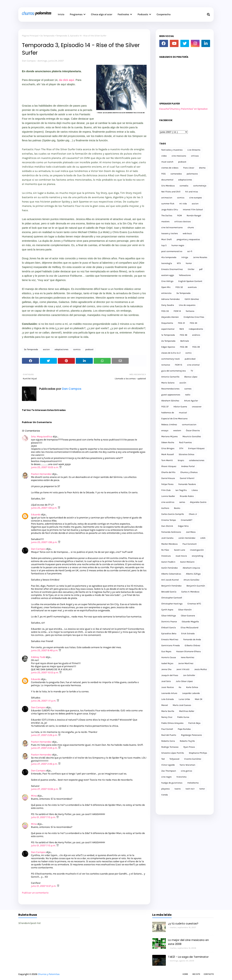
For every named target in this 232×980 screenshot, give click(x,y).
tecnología (167, 263)
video (164, 156)
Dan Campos (29, 61)
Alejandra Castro (198, 502)
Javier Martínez (186, 663)
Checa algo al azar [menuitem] (102, 14)
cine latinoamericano (172, 227)
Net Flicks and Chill (171, 192)
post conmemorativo (172, 251)
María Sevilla (168, 711)
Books (177, 508)
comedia (184, 186)
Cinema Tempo (169, 520)
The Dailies (167, 216)
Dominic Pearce (169, 622)
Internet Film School (193, 210)
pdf (201, 269)
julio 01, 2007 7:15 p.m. (44, 817)
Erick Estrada (188, 633)
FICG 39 (196, 347)
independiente (196, 329)
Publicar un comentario (35, 893)
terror (202, 789)
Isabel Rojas (167, 663)
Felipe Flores (167, 484)
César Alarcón (185, 610)
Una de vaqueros (187, 305)
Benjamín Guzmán (196, 586)
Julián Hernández (187, 538)
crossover (197, 407)
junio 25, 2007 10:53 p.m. (45, 672)
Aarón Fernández (170, 568)
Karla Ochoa (192, 687)
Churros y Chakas (189, 472)
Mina (34, 796)
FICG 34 (193, 323)
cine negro (166, 777)
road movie (181, 556)
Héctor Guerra (180, 407)
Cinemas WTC (194, 604)
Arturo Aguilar (191, 401)
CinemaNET (187, 520)
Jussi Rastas (168, 687)
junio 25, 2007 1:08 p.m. (44, 542)
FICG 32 (179, 287)
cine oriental (193, 365)
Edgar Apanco (168, 347)
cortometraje (200, 186)
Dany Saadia (168, 305)
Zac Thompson (169, 771)
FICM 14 (177, 311)
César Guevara (188, 616)
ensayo (165, 430)
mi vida (183, 204)
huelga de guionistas (172, 783)
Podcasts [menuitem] (143, 14)
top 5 (164, 245)
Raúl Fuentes (185, 442)
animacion (167, 198)
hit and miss (192, 192)
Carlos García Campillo (173, 514)
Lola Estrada (168, 699)
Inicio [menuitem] (61, 14)
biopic (181, 460)
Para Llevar (189, 168)
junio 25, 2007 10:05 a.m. (45, 467)
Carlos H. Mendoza (190, 592)
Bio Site (196, 974)
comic (188, 353)
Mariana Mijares (169, 436)
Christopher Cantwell (172, 598)
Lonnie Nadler (168, 496)
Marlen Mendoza (169, 544)
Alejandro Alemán (170, 317)
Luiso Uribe (184, 699)
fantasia (190, 311)
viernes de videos (170, 168)
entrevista (166, 293)
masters (165, 221)
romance (166, 365)
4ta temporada (169, 257)
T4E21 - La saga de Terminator (188, 957)
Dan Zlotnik (167, 526)
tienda (165, 795)
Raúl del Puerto (169, 735)
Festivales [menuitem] (123, 14)
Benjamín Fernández (171, 586)
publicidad (190, 359)
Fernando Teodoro (187, 484)
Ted (163, 759)
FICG (163, 174)
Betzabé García (169, 592)
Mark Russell (168, 454)
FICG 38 (184, 347)
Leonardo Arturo (169, 693)
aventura (192, 287)
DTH (181, 448)
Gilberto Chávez (192, 645)
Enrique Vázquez (196, 448)
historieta (182, 777)
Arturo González (191, 580)
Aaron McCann (187, 562)
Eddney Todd (38, 657)
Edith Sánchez (192, 299)
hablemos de (168, 413)
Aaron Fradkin (168, 562)
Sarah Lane (180, 550)
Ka (180, 687)
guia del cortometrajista (174, 371)
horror (189, 263)
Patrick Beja (194, 723)
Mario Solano (168, 383)
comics (77, 349)
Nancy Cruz (167, 717)
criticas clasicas (183, 221)
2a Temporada (168, 341)
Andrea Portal (188, 466)
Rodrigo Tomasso (170, 747)
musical (183, 413)
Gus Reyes (166, 651)
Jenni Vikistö (183, 669)
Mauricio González (192, 436)
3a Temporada (47, 36)
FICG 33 (165, 311)
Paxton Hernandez (41, 474)
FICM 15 (179, 365)
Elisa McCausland (189, 628)
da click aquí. (67, 80)
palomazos (192, 174)
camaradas (176, 174)
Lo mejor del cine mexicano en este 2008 (188, 942)
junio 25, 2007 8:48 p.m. (45, 650)
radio (188, 395)
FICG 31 (181, 323)
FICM (179, 216)
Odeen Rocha (168, 442)
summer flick (168, 204)
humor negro (178, 245)
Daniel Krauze (168, 478)
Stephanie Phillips (198, 753)
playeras (165, 789)
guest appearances (171, 395)
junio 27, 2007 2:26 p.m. (45, 735)
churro (191, 227)
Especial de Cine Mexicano (174, 419)
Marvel (165, 705)
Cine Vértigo (167, 281)
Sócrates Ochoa (187, 454)
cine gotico (187, 771)
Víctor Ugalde (168, 765)
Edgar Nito (183, 526)
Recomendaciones (170, 389)
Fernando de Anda (192, 639)
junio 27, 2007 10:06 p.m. (45, 789)
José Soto (166, 681)
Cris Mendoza (168, 186)
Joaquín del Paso (170, 675)
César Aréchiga (169, 616)
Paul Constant (190, 544)
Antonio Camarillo (170, 377)
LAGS (203, 538)
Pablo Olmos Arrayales (172, 723)
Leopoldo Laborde (191, 693)
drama (202, 168)
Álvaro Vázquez (169, 466)
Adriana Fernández (171, 299)
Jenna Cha (166, 669)
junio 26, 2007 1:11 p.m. (44, 701)
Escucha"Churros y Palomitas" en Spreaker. (184, 109)
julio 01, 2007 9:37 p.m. (44, 886)
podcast (89, 349)
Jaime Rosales (200, 257)
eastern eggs (168, 275)
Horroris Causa (169, 657)
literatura (166, 556)
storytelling (197, 556)
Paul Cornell (167, 729)
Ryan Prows (189, 747)
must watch (167, 162)
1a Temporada (168, 335)
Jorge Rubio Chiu (170, 210)
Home (185, 974)
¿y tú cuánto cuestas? (183, 923)
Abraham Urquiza (191, 568)
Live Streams (194, 150)
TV (192, 371)
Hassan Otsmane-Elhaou (188, 651)
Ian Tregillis (181, 490)
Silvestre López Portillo (173, 753)
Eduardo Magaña (190, 622)
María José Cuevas (182, 705)
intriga (185, 257)
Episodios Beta (169, 633)
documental (167, 180)
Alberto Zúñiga (193, 574)
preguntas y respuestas (188, 239)
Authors (165, 508)
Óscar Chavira (193, 430)
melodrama (193, 783)
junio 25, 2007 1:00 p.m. (44, 508)
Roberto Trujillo (187, 741)
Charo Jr (193, 514)
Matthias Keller (187, 711)
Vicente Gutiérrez (193, 759)
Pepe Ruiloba (184, 729)
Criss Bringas (168, 448)
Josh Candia (167, 538)
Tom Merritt (167, 460)
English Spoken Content (190, 281)
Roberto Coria (168, 741)
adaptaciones (61, 349)
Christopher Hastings (172, 604)
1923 (182, 329)
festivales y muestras (172, 150)
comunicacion (189, 424)
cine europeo (196, 198)
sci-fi (190, 251)
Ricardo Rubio (187, 496)
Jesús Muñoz (201, 669)
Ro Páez (165, 550)
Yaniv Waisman (187, 765)
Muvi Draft (167, 239)
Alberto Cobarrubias (171, 574)
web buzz (187, 233)
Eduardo (36, 515)
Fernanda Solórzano (171, 532)
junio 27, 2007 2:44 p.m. (45, 748)
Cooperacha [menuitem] (164, 14)
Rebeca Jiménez (169, 424)
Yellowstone (185, 275)
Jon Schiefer (189, 675)
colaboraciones (197, 460)
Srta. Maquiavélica (42, 437)
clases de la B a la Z (171, 353)
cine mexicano (179, 156)
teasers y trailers (170, 233)
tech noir (190, 789)
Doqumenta (167, 323)
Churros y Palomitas (49, 974)
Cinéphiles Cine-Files (194, 317)
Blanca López (191, 377)
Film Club (166, 490)
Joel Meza (191, 532)
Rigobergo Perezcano (191, 735)
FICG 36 (184, 335)
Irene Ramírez (188, 657)
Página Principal (30, 36)
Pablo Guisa (183, 717)
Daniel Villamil (187, 478)
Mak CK (199, 699)
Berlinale (185, 341)
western (177, 430)
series (182, 502)
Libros (195, 490)
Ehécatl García (169, 628)
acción (183, 383)
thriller (191, 269)
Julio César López (184, 681)
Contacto (209, 974)
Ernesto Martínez (170, 639)
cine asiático (168, 502)
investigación (197, 550)
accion (46, 349)
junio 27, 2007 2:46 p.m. (45, 764)
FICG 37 (165, 407)
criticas (195, 156)
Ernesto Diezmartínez (172, 269)
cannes (188, 389)
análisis (196, 335)
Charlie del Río (168, 472)
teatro (178, 789)
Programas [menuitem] (76, 14)
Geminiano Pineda (171, 645)
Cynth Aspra (167, 610)
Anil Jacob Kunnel (170, 580)
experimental (168, 329)
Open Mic (166, 287)
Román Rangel (194, 216)
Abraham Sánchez (170, 401)
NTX (179, 263)
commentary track (171, 359)
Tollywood (174, 759)
